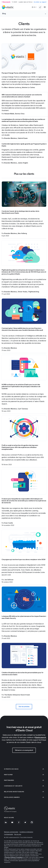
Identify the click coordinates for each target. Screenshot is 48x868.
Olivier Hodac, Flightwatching (28, 292)
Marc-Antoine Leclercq (13, 87)
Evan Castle (9, 523)
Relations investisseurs (24, 792)
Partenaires (24, 780)
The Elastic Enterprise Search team (17, 695)
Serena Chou (20, 114)
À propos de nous (24, 769)
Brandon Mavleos (11, 138)
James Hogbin (23, 163)
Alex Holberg (22, 233)
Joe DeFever (9, 580)
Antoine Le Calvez (28, 87)
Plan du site (18, 834)
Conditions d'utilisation (26, 832)
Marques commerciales (11, 832)
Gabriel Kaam (23, 138)
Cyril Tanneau (23, 409)
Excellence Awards (24, 797)
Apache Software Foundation (14, 857)
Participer (24, 775)
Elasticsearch (41, 737)
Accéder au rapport (40, 2)
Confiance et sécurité (24, 786)
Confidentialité (9, 834)
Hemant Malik (9, 114)
